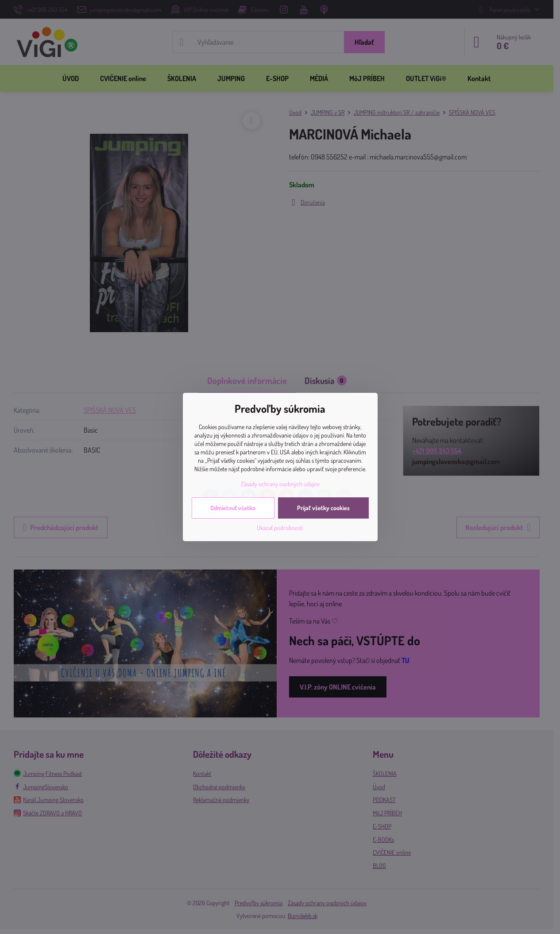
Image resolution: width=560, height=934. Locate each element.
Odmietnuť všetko (233, 508)
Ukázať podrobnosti (280, 528)
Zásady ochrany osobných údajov (280, 484)
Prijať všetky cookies (323, 508)
